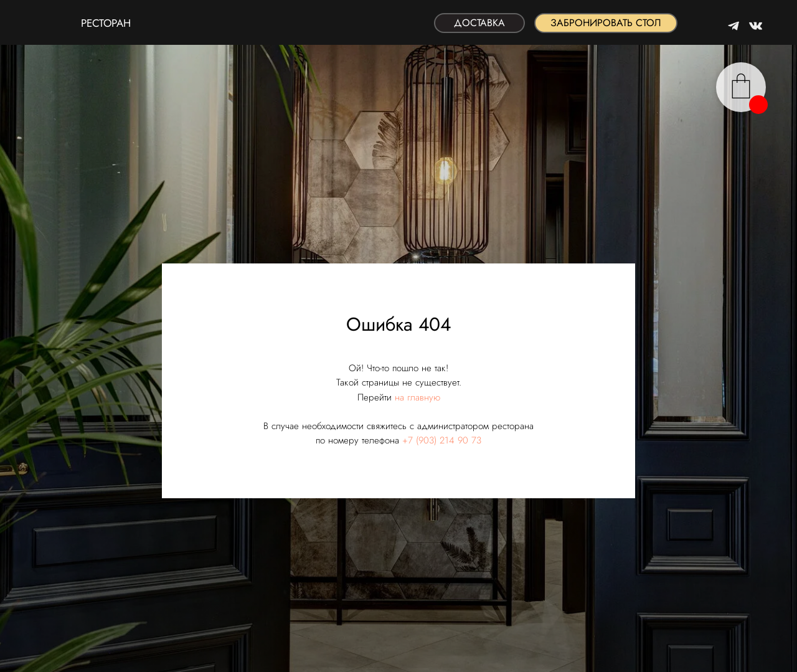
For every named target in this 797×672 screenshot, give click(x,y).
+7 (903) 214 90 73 (442, 440)
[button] (606, 23)
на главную (417, 397)
